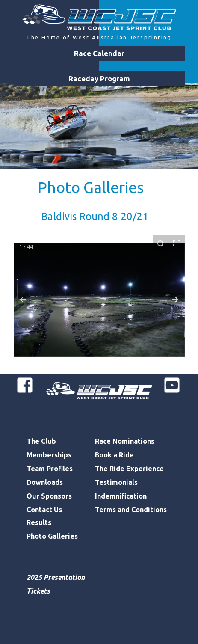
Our (34, 496)
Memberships (49, 455)
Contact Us (44, 510)
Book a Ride (114, 455)
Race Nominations (125, 441)
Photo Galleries (91, 187)
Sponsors (56, 496)
